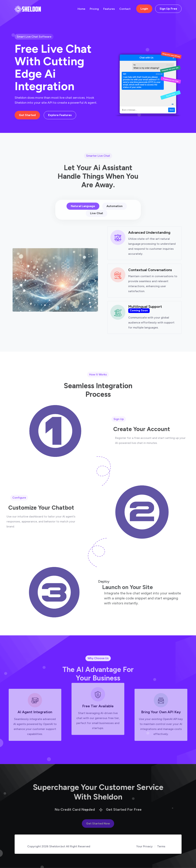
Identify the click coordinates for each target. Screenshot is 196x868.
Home (81, 9)
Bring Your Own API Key (170, 712)
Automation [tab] (114, 216)
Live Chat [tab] (97, 223)
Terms (161, 846)
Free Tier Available (98, 697)
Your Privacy (144, 846)
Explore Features (60, 116)
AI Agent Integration (26, 712)
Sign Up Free (168, 9)
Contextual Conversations (150, 281)
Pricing (94, 9)
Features (109, 9)
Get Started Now (98, 831)
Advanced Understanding (149, 244)
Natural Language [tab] (83, 216)
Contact (125, 9)
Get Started (27, 116)
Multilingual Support (145, 320)
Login (144, 9)
